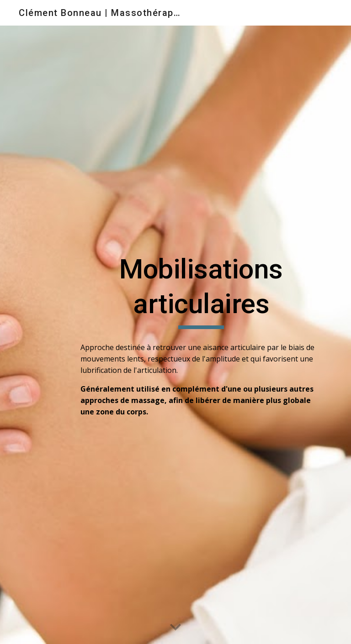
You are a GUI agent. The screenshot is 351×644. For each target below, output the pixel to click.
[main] (201, 291)
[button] (175, 628)
